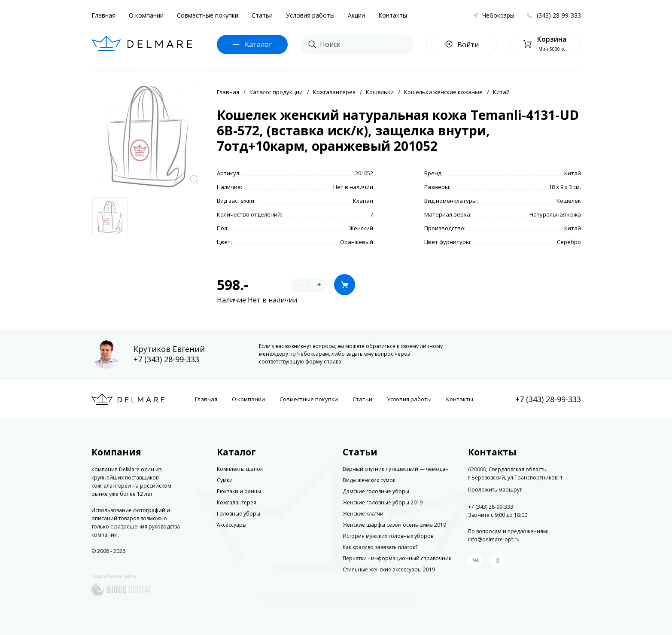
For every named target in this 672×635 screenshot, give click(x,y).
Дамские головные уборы (376, 491)
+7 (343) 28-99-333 (166, 359)
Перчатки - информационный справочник (397, 558)
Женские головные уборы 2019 (383, 502)
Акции (356, 15)
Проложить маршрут (495, 490)
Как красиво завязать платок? (380, 547)
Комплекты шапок (240, 469)
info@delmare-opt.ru (494, 539)
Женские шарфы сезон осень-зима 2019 (394, 525)
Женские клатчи (363, 514)
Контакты (393, 15)
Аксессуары (232, 525)
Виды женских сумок (369, 480)
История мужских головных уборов (388, 536)
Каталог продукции (276, 92)
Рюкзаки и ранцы (239, 491)
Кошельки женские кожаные (443, 92)
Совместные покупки (208, 15)
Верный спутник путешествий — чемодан (396, 469)
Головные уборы (239, 514)
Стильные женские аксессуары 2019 (389, 569)
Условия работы (310, 15)
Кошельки (380, 92)
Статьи (262, 15)
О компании (146, 15)
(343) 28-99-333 (559, 15)
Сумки (225, 480)
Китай (501, 92)
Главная (103, 15)
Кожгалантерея (334, 92)
